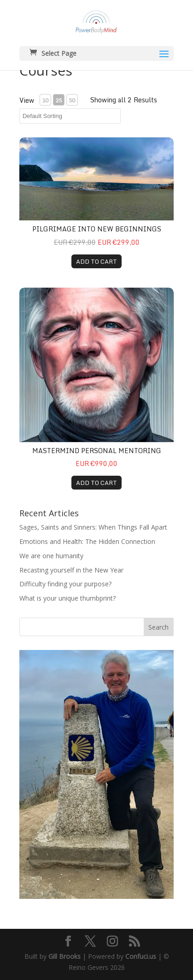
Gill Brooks (64, 956)
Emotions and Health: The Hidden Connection (87, 541)
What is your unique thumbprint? (67, 598)
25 (58, 100)
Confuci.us (141, 956)
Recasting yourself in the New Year (71, 570)
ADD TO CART (96, 261)
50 (72, 100)
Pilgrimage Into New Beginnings (97, 229)
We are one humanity (51, 556)
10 (45, 100)
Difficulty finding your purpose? (65, 584)
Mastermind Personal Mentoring (97, 451)
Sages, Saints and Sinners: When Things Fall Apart (93, 527)
